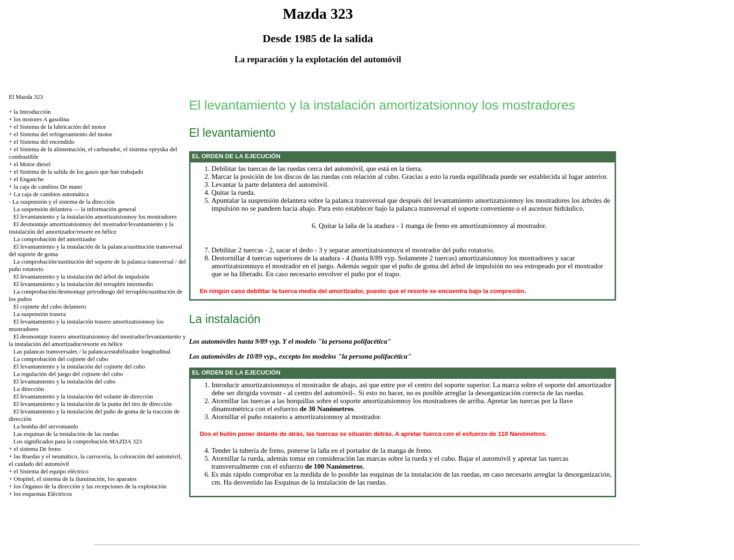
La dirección (29, 389)
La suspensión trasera (40, 314)
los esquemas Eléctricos (43, 494)
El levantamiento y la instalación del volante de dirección (83, 396)
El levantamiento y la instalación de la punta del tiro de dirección (93, 404)
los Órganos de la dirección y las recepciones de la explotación (90, 486)
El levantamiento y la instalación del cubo (65, 381)
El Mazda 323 (26, 97)
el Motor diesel (32, 164)
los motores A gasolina (41, 119)
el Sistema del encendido (44, 142)
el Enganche (29, 179)
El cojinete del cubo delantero (50, 306)
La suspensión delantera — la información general (75, 209)
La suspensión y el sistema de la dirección (63, 202)
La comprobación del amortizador (55, 239)
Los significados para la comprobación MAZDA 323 (78, 441)
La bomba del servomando (46, 426)
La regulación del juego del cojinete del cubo (68, 374)
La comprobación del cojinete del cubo (61, 359)
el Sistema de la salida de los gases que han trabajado (78, 172)
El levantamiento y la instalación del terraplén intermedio (84, 284)
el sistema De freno (37, 449)
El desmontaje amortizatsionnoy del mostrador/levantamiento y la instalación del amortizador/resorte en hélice (91, 228)
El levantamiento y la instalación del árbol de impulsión (81, 276)
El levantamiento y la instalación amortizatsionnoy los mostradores (95, 217)
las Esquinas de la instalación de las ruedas (325, 482)
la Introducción (32, 112)
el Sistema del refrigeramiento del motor (63, 134)
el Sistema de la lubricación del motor (60, 127)
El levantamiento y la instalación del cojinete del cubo (80, 366)
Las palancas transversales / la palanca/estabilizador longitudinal (92, 351)
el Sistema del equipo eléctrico (51, 471)
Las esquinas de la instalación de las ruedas (66, 434)
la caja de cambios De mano (48, 187)
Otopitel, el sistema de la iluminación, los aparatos (75, 479)
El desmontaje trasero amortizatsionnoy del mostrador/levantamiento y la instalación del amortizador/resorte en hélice (97, 340)
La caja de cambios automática (51, 194)
